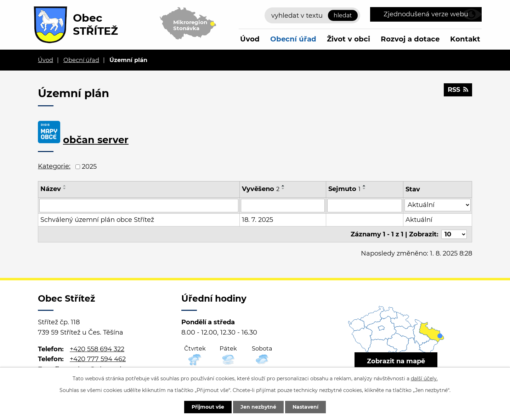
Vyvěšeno (261, 189)
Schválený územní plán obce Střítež (97, 220)
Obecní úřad (293, 39)
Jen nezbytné (258, 407)
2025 (89, 167)
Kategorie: (54, 166)
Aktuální (419, 220)
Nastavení (305, 407)
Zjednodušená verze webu (426, 14)
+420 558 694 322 (97, 349)
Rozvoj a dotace (410, 39)
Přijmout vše (208, 407)
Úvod (250, 39)
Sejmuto (344, 189)
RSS (458, 90)
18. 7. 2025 (257, 220)
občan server (96, 140)
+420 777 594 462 (98, 359)
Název (51, 189)
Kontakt (465, 39)
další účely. (424, 379)
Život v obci (348, 39)
